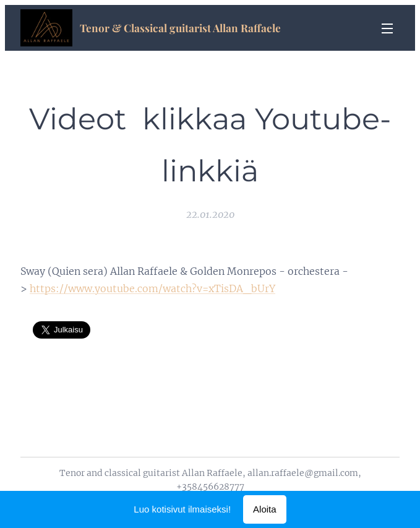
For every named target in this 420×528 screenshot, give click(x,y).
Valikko (387, 28)
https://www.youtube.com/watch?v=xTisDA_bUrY (152, 288)
